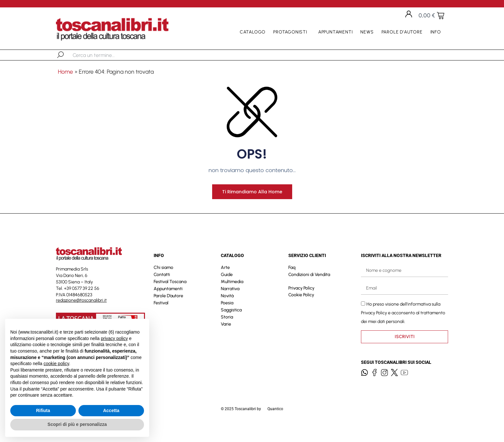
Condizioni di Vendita (309, 288)
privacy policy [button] (114, 338)
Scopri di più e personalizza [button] (77, 424)
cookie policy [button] (56, 364)
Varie (226, 338)
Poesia (227, 316)
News (367, 32)
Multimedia (232, 295)
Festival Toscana (170, 295)
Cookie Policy (301, 308)
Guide (227, 288)
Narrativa (230, 302)
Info (437, 32)
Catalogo (253, 32)
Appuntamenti (336, 32)
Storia (227, 331)
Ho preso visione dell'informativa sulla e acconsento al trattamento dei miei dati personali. (403, 326)
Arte (225, 281)
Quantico (275, 422)
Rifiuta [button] (43, 410)
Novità (227, 309)
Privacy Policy (301, 302)
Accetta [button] (111, 410)
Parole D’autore (402, 32)
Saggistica (231, 323)
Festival (161, 316)
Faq (292, 281)
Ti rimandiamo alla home (252, 205)
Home (65, 72)
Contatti (162, 288)
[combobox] (106, 55)
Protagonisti (292, 32)
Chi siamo (163, 281)
